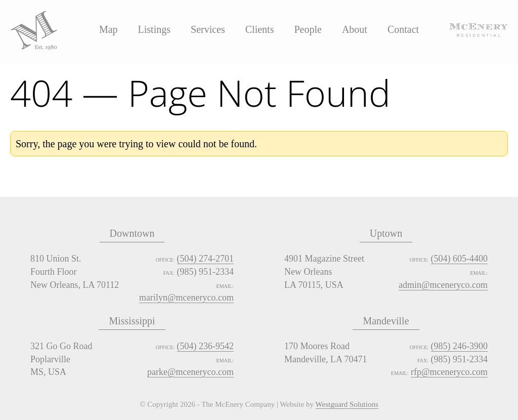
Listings (154, 29)
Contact (403, 29)
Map (109, 29)
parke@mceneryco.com (190, 372)
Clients (260, 29)
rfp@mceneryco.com (449, 372)
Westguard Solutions (347, 405)
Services (208, 29)
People (308, 29)
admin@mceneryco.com (443, 285)
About (355, 29)
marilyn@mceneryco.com (186, 298)
